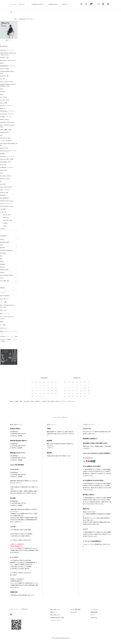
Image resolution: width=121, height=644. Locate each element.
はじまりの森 (3, 212)
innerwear (3, 267)
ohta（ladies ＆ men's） (6, 138)
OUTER (2, 239)
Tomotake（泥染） (4, 192)
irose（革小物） (4, 97)
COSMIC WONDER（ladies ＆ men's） (7, 72)
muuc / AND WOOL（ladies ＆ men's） (7, 126)
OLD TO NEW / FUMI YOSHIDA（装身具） (9, 144)
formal (3, 226)
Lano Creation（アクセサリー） (7, 114)
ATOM (75, 612)
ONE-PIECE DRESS (5, 242)
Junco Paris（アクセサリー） (7, 106)
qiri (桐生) (2, 154)
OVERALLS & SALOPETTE (6, 250)
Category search (35, 4)
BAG (1, 256)
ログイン (93, 615)
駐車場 (2, 322)
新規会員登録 (94, 612)
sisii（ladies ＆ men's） (6, 176)
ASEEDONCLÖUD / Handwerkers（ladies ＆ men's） (8, 54)
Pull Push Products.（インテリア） (8, 151)
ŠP (1, 181)
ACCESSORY (3, 253)
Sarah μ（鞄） (3, 165)
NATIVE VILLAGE (4, 132)
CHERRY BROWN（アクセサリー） (8, 66)
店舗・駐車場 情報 (4, 296)
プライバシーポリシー (56, 620)
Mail (98, 4)
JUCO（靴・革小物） (5, 100)
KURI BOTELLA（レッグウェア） (8, 111)
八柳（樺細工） (4, 209)
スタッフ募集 (3, 302)
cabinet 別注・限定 (6, 220)
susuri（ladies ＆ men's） (6, 187)
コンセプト (3, 292)
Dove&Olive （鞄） (5, 76)
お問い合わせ (3, 328)
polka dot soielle (4, 148)
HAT (1, 259)
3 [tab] (11, 40)
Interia (2, 278)
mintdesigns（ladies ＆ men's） (8, 122)
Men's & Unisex (5, 215)
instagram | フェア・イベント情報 (9, 336)
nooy (1, 135)
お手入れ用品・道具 (5, 281)
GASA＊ (2, 89)
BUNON (2, 63)
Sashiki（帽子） (4, 170)
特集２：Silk (3, 310)
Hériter (2, 94)
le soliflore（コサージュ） (6, 117)
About (64, 4)
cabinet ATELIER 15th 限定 (6, 275)
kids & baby (4, 217)
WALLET (2, 272)
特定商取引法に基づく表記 (57, 618)
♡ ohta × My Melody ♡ (6, 141)
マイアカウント (95, 609)
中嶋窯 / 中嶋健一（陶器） (6, 130)
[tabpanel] (9, 30)
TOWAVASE (3, 195)
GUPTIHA (2, 92)
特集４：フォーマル (5, 313)
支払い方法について (55, 615)
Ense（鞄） (3, 79)
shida (1, 173)
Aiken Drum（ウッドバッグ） (7, 50)
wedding (4, 223)
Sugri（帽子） (3, 184)
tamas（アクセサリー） (6, 190)
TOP (11, 12)
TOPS (1, 245)
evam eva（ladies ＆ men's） (7, 82)
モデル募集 (3, 325)
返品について (54, 612)
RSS (72, 612)
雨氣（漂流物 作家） (5, 198)
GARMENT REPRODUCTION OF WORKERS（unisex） (8, 85)
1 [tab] (7, 40)
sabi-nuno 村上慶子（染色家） (7, 159)
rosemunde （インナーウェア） (7, 156)
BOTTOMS (3, 248)
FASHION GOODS (4, 270)
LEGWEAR (3, 264)
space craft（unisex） (5, 179)
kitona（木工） (4, 108)
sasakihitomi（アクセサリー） (7, 167)
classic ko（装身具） (5, 69)
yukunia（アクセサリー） (6, 204)
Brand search (52, 4)
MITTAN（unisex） (5, 119)
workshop (2, 229)
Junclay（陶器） (4, 103)
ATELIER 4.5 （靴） (5, 58)
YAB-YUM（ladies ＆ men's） (7, 201)
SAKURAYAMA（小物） (6, 162)
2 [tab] (9, 40)
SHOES (2, 261)
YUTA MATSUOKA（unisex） (7, 206)
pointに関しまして (5, 299)
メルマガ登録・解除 (75, 609)
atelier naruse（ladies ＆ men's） (8, 60)
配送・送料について (55, 609)
